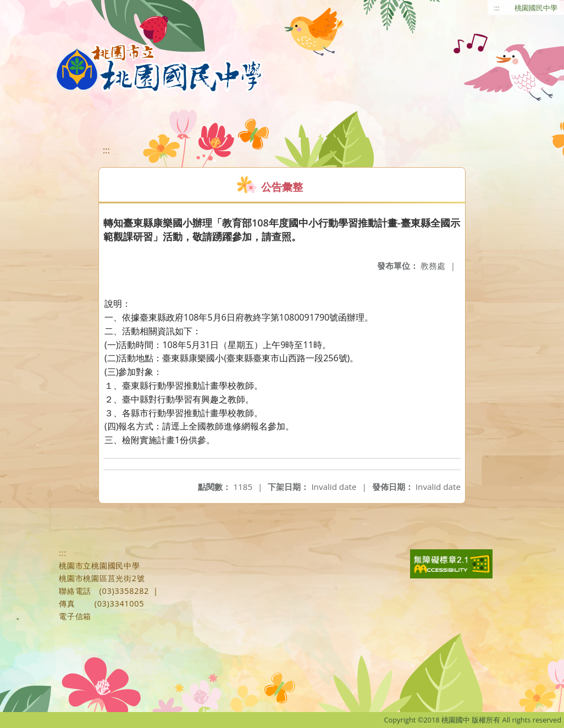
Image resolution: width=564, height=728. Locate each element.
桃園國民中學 (536, 8)
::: (497, 8)
